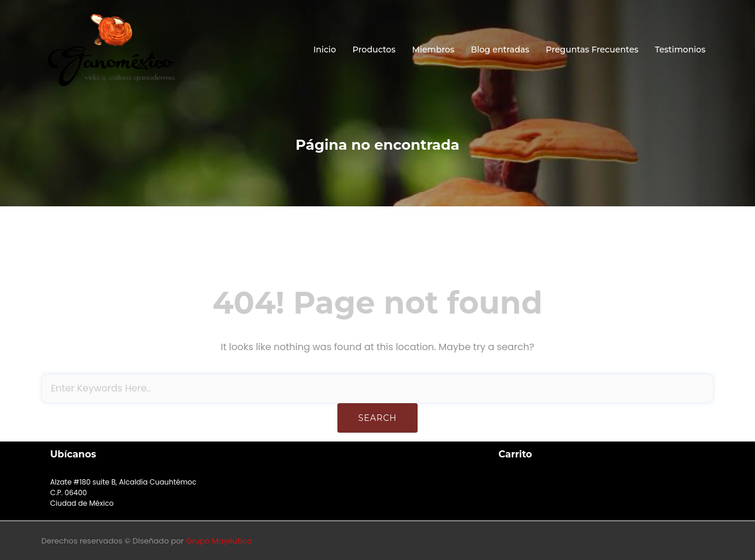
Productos (374, 50)
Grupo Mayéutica (219, 541)
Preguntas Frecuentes (592, 50)
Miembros (433, 50)
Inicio (324, 50)
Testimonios (680, 50)
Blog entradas (500, 50)
